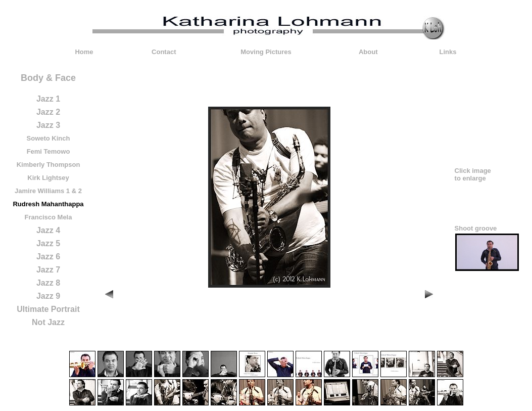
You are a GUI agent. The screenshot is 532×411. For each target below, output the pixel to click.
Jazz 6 (48, 257)
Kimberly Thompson (49, 165)
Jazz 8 (48, 283)
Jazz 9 (48, 296)
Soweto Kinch (49, 138)
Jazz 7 (48, 270)
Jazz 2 (48, 112)
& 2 (77, 191)
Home (84, 52)
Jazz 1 (48, 99)
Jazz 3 (48, 125)
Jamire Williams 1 (42, 191)
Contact (164, 52)
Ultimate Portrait (48, 309)
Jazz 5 (48, 243)
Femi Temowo (49, 151)
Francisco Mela (49, 217)
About (368, 52)
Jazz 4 (48, 230)
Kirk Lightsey (48, 178)
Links (448, 52)
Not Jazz (48, 322)
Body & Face (48, 78)
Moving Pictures (266, 52)
